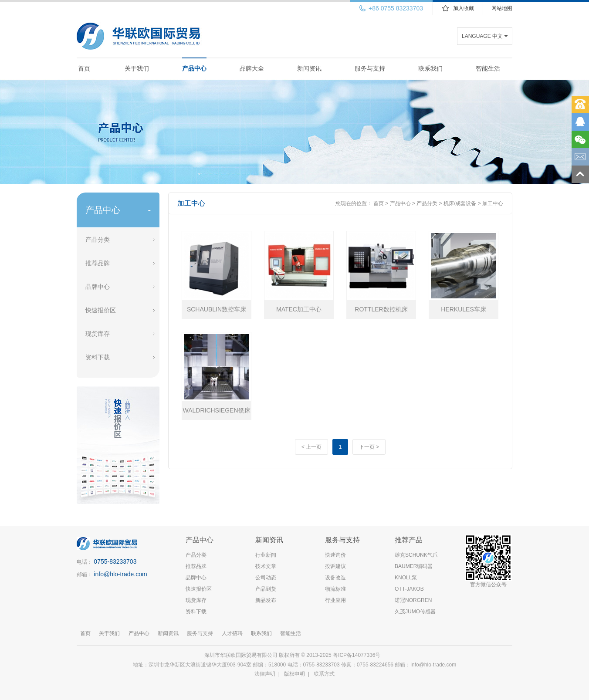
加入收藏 (464, 8)
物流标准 (335, 589)
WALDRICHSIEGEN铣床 (216, 410)
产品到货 (266, 589)
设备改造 (335, 578)
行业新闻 (266, 555)
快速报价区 (101, 310)
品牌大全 (252, 68)
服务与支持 (370, 68)
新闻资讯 (309, 68)
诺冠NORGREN (413, 600)
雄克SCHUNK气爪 (416, 555)
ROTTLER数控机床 (381, 309)
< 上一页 (311, 447)
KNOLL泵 (406, 578)
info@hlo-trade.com (120, 574)
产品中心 (194, 68)
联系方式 (324, 674)
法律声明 (265, 674)
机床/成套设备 (460, 203)
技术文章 (266, 566)
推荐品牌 (98, 263)
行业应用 (335, 600)
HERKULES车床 (463, 309)
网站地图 (502, 8)
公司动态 (266, 578)
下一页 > (369, 447)
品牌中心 (98, 287)
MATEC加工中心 (299, 309)
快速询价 (335, 555)
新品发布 (266, 600)
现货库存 (98, 334)
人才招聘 (232, 633)
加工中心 (493, 203)
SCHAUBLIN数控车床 (217, 309)
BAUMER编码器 (414, 566)
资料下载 (98, 357)
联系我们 (430, 68)
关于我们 (137, 68)
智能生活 (488, 68)
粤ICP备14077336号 (357, 655)
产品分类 (98, 240)
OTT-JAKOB (409, 589)
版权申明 (294, 674)
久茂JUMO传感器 (415, 612)
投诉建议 (335, 566)
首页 (84, 68)
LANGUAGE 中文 (482, 36)
